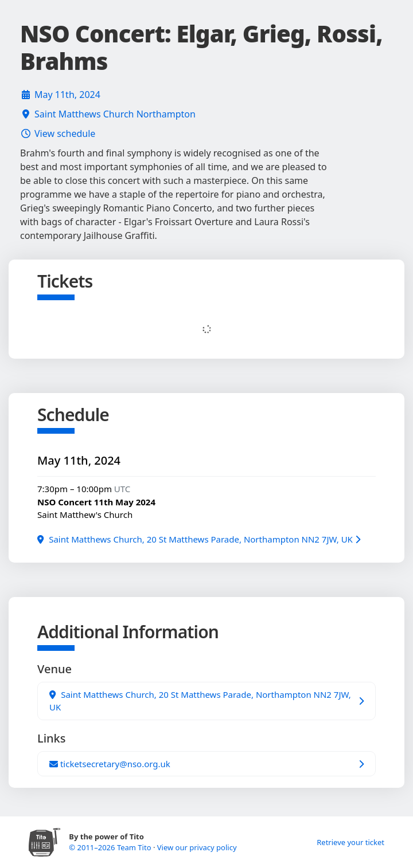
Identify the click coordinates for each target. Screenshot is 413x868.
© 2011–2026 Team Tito (111, 847)
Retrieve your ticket (350, 842)
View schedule (65, 133)
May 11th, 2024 (67, 95)
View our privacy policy (197, 847)
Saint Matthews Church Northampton (115, 114)
